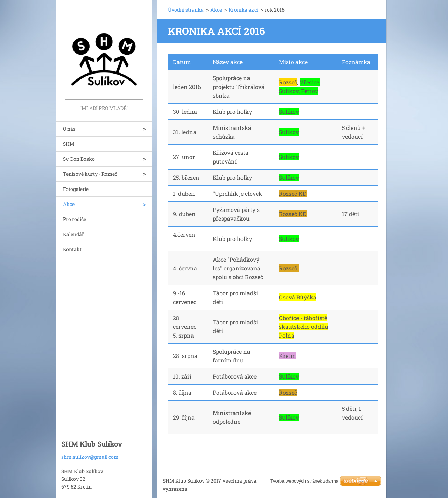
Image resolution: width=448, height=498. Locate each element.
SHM (69, 144)
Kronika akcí (243, 10)
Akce (69, 204)
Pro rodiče (75, 219)
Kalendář (73, 234)
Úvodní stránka (186, 10)
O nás (69, 129)
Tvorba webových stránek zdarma (304, 481)
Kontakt (72, 249)
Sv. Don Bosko (79, 159)
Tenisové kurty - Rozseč (90, 174)
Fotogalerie (76, 189)
